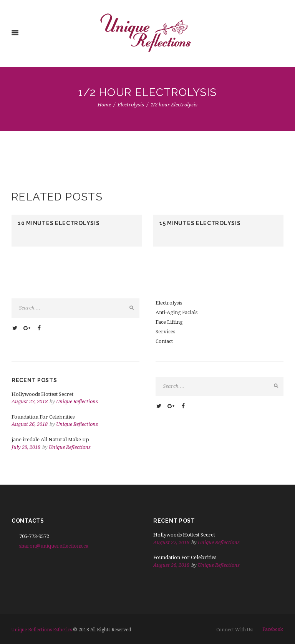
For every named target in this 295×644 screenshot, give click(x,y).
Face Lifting (169, 322)
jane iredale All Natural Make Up (50, 440)
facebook (273, 629)
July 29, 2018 (26, 447)
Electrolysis (131, 105)
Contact (164, 341)
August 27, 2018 (30, 401)
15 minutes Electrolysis (200, 223)
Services (165, 332)
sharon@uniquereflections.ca (54, 546)
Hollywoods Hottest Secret (42, 394)
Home (104, 105)
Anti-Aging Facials (177, 312)
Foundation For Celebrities (43, 417)
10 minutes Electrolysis (59, 223)
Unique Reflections (77, 401)
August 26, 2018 (30, 424)
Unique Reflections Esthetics (42, 630)
